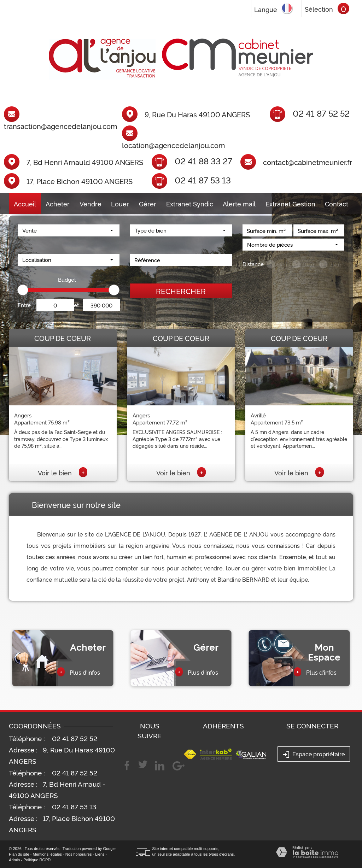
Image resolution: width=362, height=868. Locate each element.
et (76, 305)
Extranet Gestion (290, 204)
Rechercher (181, 291)
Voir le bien (63, 473)
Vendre (90, 204)
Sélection (319, 9)
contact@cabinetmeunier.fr (308, 162)
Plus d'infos (79, 672)
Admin (14, 860)
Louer (120, 204)
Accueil (25, 204)
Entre (24, 305)
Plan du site (19, 854)
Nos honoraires (79, 854)
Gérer (148, 204)
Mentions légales (48, 854)
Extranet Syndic (190, 204)
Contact (337, 204)
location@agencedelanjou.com (173, 145)
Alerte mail (239, 204)
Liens (100, 854)
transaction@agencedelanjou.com (60, 126)
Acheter (58, 204)
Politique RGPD (37, 860)
